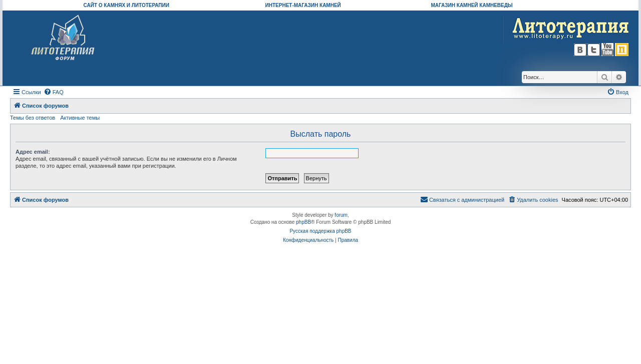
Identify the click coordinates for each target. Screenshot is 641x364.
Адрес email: (33, 152)
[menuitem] (54, 92)
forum (341, 215)
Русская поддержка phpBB (320, 231)
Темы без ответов (33, 118)
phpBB (303, 222)
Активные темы (80, 118)
